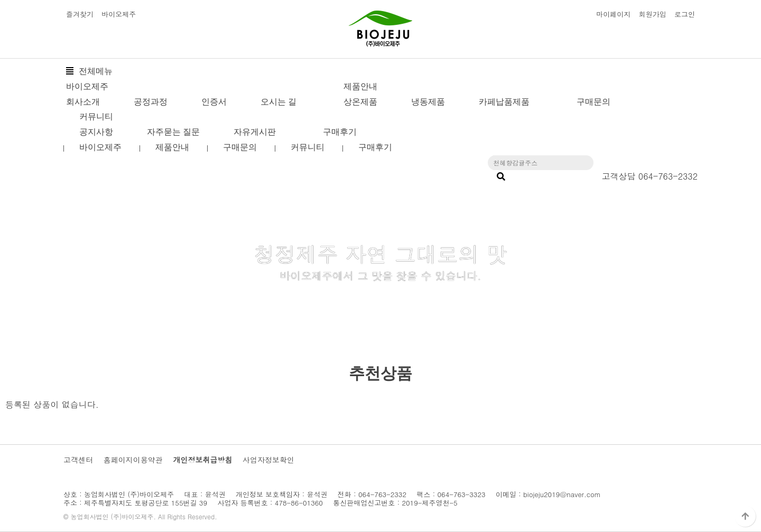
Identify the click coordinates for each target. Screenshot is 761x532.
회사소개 (83, 102)
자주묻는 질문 (173, 132)
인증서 (214, 102)
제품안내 (360, 86)
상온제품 (360, 102)
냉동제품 (428, 102)
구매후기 (340, 132)
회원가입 (653, 14)
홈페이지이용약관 (133, 460)
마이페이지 (613, 14)
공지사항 (96, 132)
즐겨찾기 (80, 14)
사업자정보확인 (268, 460)
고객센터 (78, 460)
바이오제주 (119, 14)
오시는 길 (279, 102)
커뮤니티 (96, 116)
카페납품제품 (504, 102)
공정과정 (151, 102)
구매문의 (593, 102)
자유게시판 (255, 132)
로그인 (685, 14)
